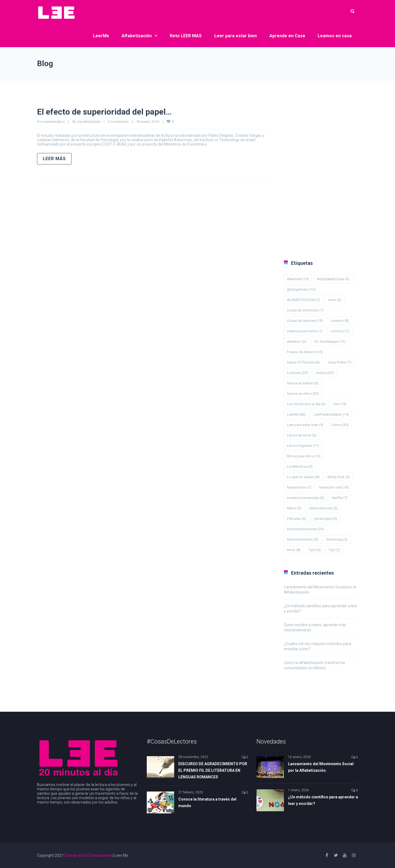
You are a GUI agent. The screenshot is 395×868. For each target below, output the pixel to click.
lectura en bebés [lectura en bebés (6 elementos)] (303, 383)
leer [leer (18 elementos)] (340, 404)
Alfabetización (137, 36)
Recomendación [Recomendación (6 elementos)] (303, 539)
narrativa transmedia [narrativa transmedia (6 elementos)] (306, 498)
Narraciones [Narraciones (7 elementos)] (299, 487)
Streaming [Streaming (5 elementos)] (337, 539)
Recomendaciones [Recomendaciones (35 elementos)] (305, 529)
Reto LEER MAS (186, 36)
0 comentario (118, 122)
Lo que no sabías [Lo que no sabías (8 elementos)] (303, 477)
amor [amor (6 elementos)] (335, 300)
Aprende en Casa (287, 36)
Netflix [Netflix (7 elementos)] (340, 498)
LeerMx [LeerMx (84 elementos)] (296, 414)
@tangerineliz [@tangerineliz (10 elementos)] (301, 289)
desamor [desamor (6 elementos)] (297, 341)
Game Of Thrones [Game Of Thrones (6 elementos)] (303, 362)
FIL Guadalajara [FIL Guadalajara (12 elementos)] (330, 341)
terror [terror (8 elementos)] (294, 550)
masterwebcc (54, 122)
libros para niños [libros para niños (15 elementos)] (304, 456)
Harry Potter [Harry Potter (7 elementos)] (340, 362)
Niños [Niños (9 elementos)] (294, 508)
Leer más (54, 159)
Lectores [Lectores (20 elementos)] (297, 373)
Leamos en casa (335, 36)
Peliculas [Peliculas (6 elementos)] (297, 519)
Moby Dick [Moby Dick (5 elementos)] (339, 477)
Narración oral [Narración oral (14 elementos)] (334, 487)
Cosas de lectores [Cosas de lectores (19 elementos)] (305, 321)
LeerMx (101, 36)
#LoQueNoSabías (86, 122)
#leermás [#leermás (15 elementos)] (298, 279)
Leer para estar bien (235, 36)
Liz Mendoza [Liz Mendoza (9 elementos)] (300, 466)
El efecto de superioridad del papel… (104, 112)
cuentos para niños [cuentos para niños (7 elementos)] (305, 331)
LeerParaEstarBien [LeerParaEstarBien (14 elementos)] (331, 414)
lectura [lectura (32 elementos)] (325, 373)
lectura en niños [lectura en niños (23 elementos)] (303, 394)
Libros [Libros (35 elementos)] (340, 425)
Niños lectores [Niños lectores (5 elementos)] (324, 508)
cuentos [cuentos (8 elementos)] (340, 321)
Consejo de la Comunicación (88, 855)
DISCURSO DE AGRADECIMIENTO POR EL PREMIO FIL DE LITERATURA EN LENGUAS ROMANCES (213, 770)
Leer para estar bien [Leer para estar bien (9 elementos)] (305, 425)
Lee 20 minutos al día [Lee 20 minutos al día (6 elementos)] (306, 404)
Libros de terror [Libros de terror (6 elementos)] (302, 435)
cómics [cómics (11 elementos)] (340, 331)
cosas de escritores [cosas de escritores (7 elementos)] (305, 310)
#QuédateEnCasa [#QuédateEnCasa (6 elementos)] (333, 279)
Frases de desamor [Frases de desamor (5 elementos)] (305, 352)
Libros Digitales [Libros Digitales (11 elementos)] (303, 446)
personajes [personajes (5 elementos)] (326, 519)
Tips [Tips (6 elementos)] (315, 550)
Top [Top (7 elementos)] (334, 550)
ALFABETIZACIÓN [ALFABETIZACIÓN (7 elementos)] (304, 300)
